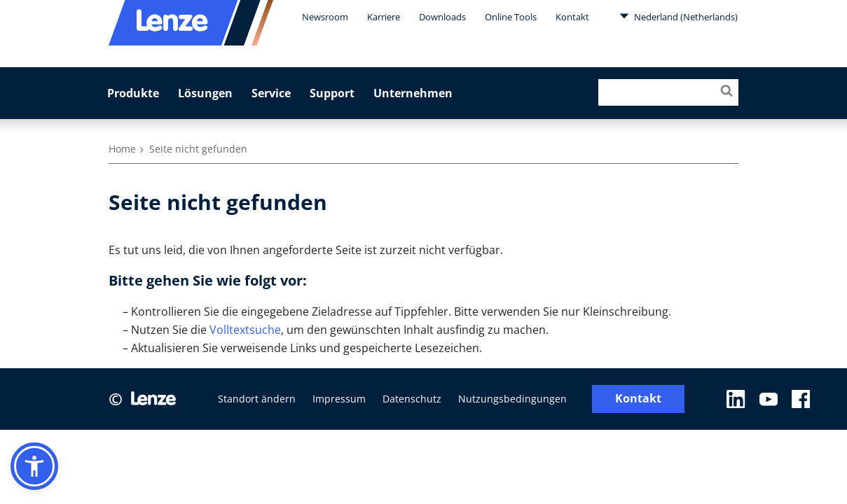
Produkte (133, 93)
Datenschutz (412, 399)
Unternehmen (413, 93)
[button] (34, 466)
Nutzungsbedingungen (512, 399)
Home (122, 149)
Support (332, 93)
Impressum (339, 399)
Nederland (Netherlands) (679, 16)
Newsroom (325, 17)
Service (271, 93)
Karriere (384, 17)
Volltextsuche (245, 330)
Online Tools (511, 17)
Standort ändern (257, 399)
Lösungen (205, 93)
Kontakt (572, 17)
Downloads (442, 17)
